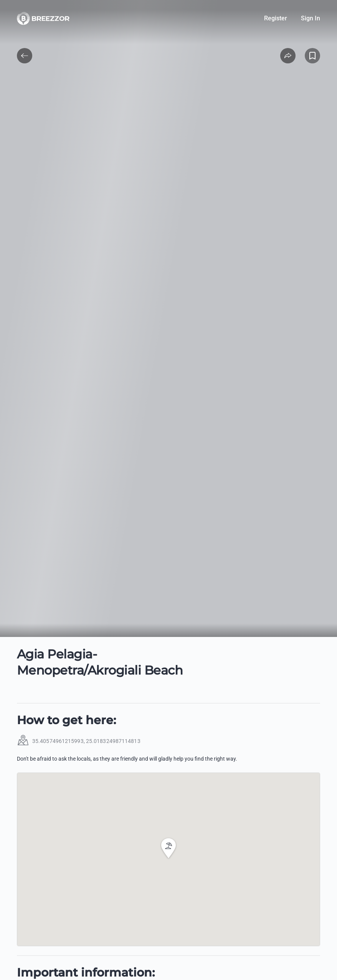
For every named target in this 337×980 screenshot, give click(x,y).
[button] (168, 848)
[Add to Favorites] (312, 56)
